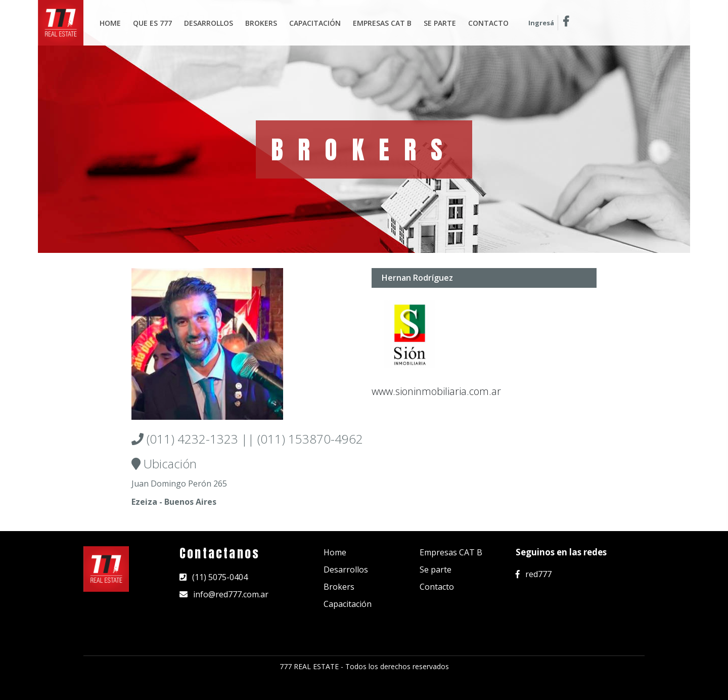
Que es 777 (152, 23)
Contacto (488, 23)
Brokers (261, 23)
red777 (534, 574)
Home (110, 23)
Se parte (440, 23)
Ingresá (541, 23)
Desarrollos (209, 23)
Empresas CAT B (451, 552)
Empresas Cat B (382, 23)
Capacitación (315, 23)
